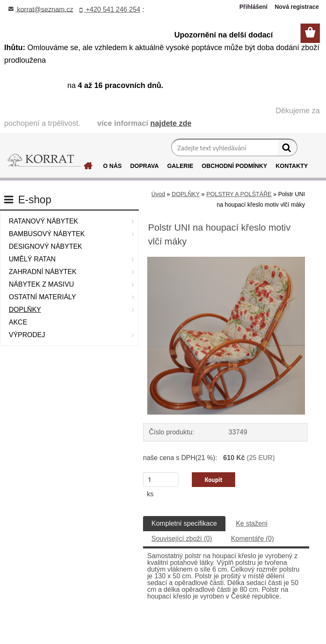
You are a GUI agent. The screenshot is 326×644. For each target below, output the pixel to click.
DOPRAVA (144, 166)
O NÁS (112, 166)
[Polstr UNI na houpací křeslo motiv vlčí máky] (226, 260)
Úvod (158, 194)
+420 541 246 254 (110, 9)
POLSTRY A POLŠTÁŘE (239, 194)
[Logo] (44, 160)
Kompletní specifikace (184, 523)
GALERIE (180, 166)
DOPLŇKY (186, 194)
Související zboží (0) (182, 539)
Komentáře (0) (252, 539)
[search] (288, 149)
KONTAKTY (292, 166)
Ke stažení (252, 523)
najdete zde (171, 123)
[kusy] (161, 480)
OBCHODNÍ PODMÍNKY (235, 166)
